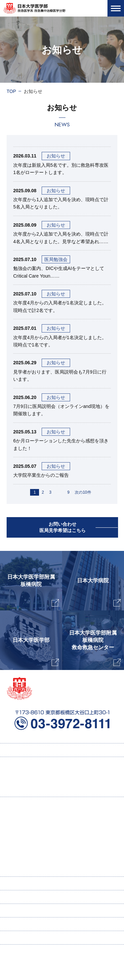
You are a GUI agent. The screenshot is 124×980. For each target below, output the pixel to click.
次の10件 (83, 492)
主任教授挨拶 (27, 817)
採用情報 (22, 777)
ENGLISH (17, 897)
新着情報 (16, 911)
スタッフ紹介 (27, 870)
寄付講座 (16, 883)
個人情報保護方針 (25, 938)
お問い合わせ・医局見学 (32, 924)
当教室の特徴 (27, 830)
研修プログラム (29, 790)
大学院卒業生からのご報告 (41, 475)
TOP (11, 91)
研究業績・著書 (33, 843)
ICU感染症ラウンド (37, 857)
